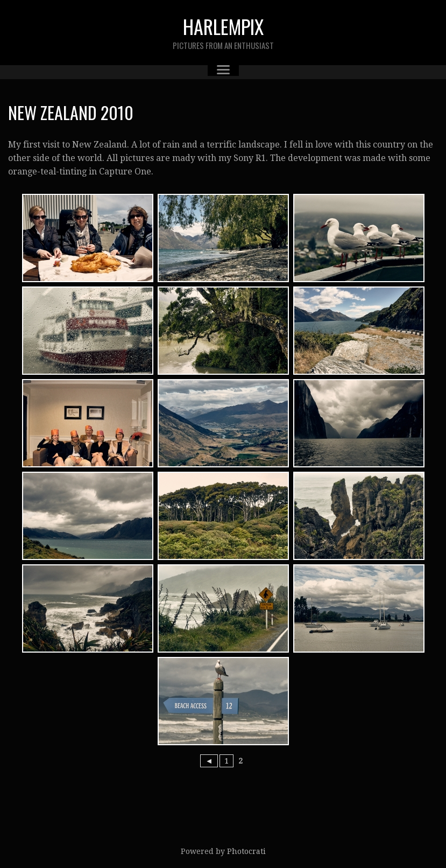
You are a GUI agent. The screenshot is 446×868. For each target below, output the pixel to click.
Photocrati (246, 851)
